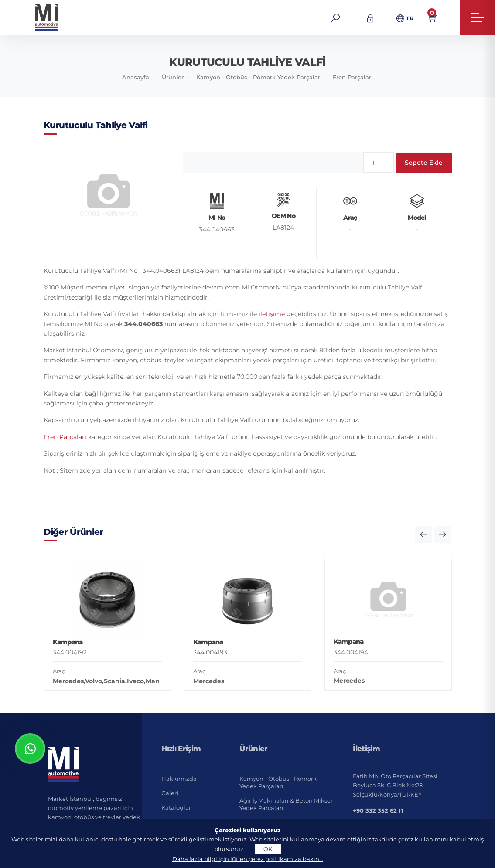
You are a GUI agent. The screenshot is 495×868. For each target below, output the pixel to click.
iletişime (272, 314)
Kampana (68, 642)
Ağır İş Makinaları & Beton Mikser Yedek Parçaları (286, 804)
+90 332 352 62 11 (378, 810)
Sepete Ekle (424, 163)
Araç (59, 671)
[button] (423, 534)
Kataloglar (176, 807)
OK (268, 849)
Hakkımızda (179, 779)
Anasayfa (136, 77)
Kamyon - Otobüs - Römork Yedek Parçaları (259, 77)
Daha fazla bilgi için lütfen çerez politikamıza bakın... (248, 859)
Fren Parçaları (353, 77)
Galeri (170, 793)
